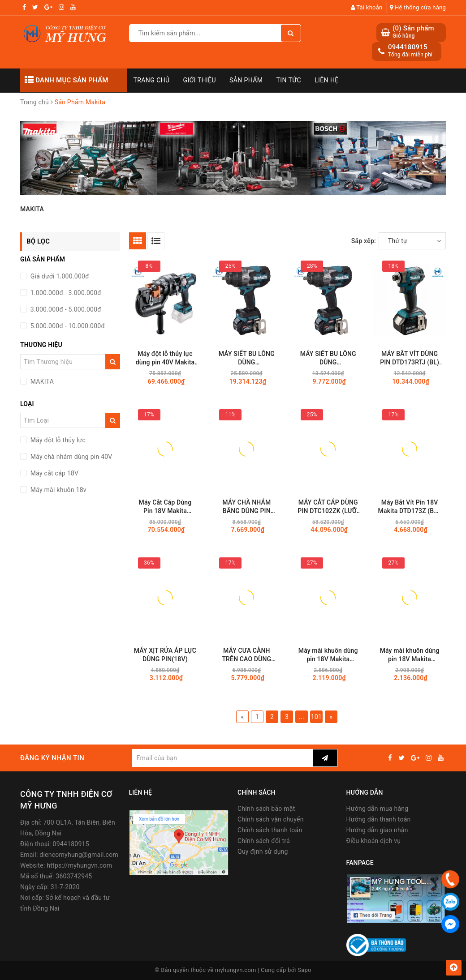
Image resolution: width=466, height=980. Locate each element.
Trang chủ (152, 80)
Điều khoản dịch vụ (374, 841)
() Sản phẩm (413, 32)
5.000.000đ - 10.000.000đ (67, 326)
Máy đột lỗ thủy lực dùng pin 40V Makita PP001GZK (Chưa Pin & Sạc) (165, 358)
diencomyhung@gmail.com (79, 855)
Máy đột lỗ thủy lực (57, 440)
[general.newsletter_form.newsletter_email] (222, 758)
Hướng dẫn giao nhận (377, 830)
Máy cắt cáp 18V (54, 473)
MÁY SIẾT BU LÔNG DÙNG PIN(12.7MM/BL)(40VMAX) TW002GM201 (247, 358)
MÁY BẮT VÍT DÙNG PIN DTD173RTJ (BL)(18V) (410, 358)
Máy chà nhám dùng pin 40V (71, 457)
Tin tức (289, 80)
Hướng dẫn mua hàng (378, 809)
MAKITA (41, 381)
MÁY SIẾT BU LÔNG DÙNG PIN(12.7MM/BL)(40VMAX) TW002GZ (328, 358)
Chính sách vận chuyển (271, 819)
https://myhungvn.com (79, 865)
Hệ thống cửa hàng (418, 7)
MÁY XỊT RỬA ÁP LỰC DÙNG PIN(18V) (165, 655)
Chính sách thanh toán (270, 830)
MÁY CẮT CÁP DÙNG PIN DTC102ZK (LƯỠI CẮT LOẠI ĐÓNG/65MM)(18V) (328, 507)
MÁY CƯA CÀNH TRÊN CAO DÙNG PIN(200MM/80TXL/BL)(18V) (246, 655)
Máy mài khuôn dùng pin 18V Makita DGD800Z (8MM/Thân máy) (410, 655)
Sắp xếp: (364, 241)
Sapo (304, 970)
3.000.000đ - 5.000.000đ (65, 309)
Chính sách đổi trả (264, 841)
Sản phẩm (246, 80)
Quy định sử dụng (263, 852)
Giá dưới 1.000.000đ (59, 276)
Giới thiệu (200, 80)
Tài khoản (367, 7)
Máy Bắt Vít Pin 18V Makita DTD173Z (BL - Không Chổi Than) (410, 507)
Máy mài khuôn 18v (58, 490)
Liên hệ (327, 80)
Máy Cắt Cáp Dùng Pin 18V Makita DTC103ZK (165, 507)
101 (316, 717)
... (302, 717)
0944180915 (408, 47)
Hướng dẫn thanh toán (379, 819)
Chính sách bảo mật (266, 809)
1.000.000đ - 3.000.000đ (65, 293)
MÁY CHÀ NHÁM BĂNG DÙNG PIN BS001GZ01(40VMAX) (246, 507)
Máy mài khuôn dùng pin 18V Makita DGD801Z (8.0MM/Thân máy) (328, 655)
